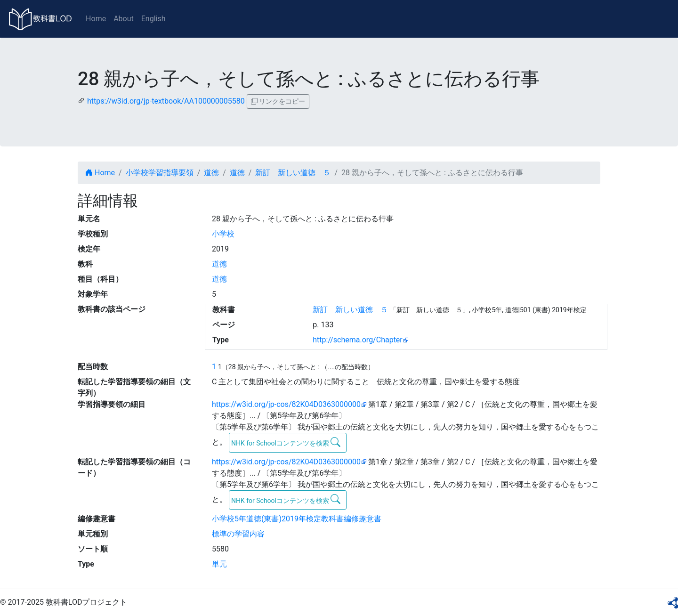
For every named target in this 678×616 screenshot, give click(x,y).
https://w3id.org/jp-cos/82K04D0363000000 (286, 404)
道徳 (211, 173)
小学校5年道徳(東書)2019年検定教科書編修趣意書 (297, 519)
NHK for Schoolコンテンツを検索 (286, 442)
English (153, 19)
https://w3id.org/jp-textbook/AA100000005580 (166, 101)
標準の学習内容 (238, 534)
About (124, 19)
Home (96, 19)
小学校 (223, 234)
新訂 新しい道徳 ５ (293, 173)
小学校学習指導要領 (160, 173)
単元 (219, 564)
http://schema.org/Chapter (358, 340)
